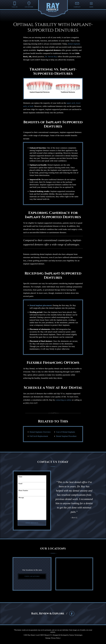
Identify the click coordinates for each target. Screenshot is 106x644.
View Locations (32, 576)
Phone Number (23, 491)
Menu (91, 5)
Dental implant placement (41, 305)
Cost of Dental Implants (66, 432)
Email (20, 484)
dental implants (74, 44)
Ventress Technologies (76, 635)
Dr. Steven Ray (51, 57)
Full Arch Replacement (39, 436)
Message (21, 498)
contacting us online (63, 400)
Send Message (32, 523)
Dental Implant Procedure (66, 436)
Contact (77, 5)
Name (20, 477)
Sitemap (48, 638)
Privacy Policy (56, 638)
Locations (29, 5)
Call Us (15, 5)
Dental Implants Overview (40, 432)
